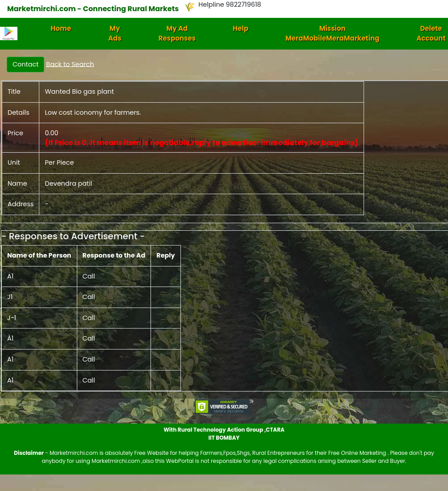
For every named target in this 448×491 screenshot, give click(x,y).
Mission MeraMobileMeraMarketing (333, 33)
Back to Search (70, 64)
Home (61, 28)
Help (241, 28)
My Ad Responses (177, 33)
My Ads (115, 33)
